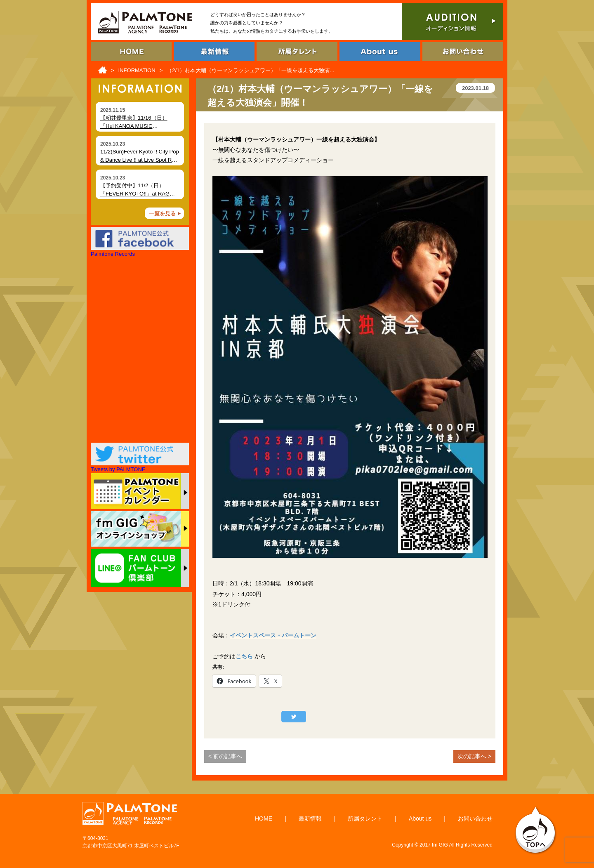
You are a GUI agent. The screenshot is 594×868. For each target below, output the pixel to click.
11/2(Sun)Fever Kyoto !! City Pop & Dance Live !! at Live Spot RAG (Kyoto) (140, 160)
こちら (245, 656)
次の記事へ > (474, 756)
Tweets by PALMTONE (118, 469)
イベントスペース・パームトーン (273, 635)
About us (420, 818)
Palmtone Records (113, 254)
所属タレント (365, 818)
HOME (264, 818)
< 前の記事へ (225, 756)
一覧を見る (162, 213)
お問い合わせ (475, 818)
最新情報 (310, 818)
